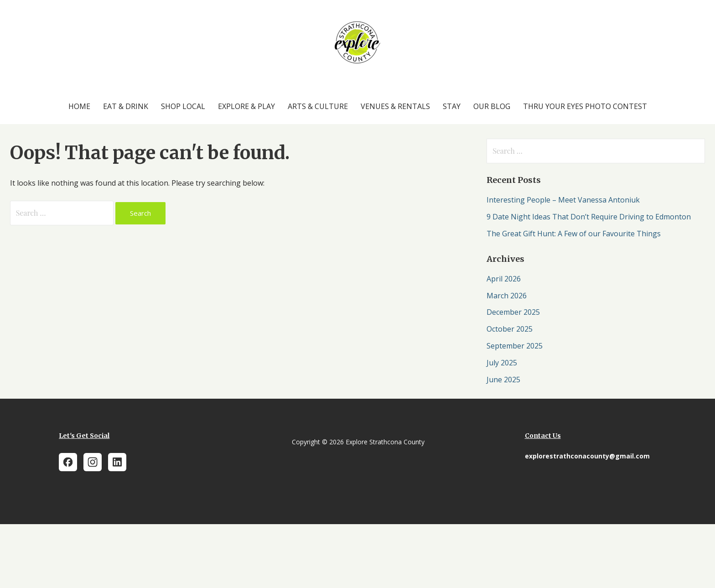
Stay (452, 106)
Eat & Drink (126, 106)
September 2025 (515, 346)
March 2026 (507, 296)
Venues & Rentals (395, 106)
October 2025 (510, 329)
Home (79, 106)
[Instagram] (93, 462)
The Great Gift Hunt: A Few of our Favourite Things (574, 234)
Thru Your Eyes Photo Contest (585, 106)
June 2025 (503, 380)
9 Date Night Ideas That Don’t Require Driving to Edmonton (589, 217)
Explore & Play (246, 106)
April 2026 (504, 279)
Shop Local (183, 106)
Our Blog (492, 106)
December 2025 (513, 312)
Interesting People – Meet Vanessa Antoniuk (563, 200)
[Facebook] (68, 462)
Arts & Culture (318, 106)
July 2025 (502, 363)
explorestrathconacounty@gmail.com (587, 456)
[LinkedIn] (117, 462)
